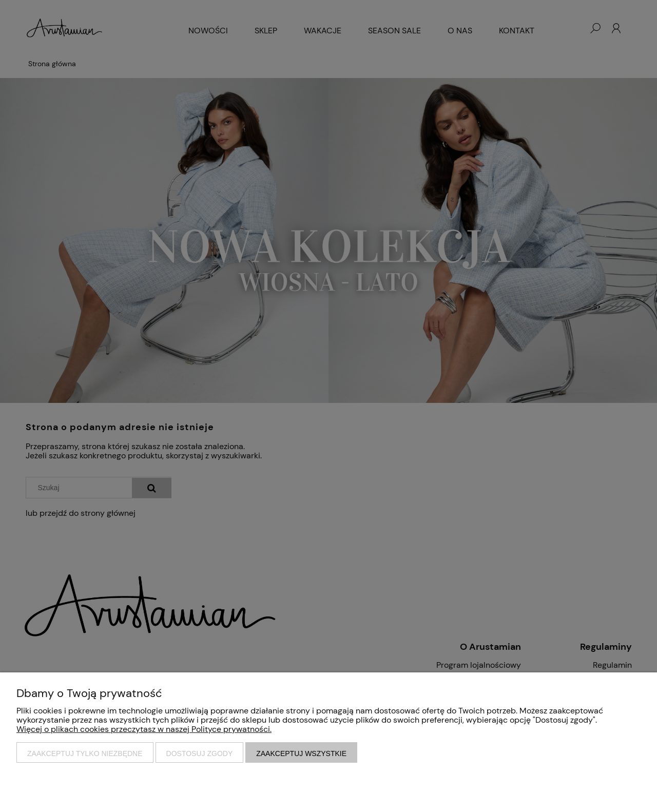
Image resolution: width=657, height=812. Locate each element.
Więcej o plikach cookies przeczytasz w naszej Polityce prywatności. (144, 729)
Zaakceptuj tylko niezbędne (85, 753)
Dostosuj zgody (200, 753)
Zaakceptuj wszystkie (301, 753)
